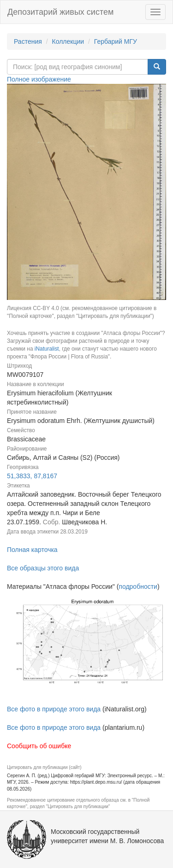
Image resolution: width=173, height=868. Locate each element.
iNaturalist (47, 349)
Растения (28, 41)
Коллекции (68, 41)
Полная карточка (32, 550)
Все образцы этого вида (43, 568)
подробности (138, 586)
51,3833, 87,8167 (32, 476)
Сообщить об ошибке (39, 746)
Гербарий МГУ (116, 41)
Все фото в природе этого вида (54, 709)
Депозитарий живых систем (60, 12)
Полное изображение (39, 79)
